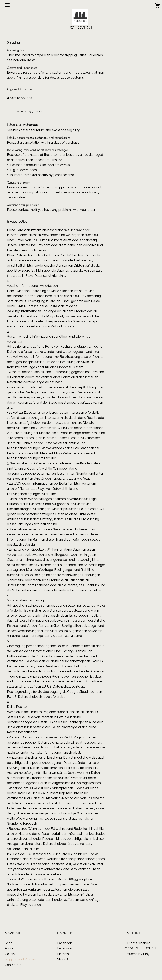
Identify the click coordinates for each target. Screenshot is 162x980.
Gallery (10, 954)
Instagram (65, 948)
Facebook (65, 943)
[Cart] (157, 6)
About (9, 948)
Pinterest (64, 954)
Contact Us (13, 965)
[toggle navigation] (7, 5)
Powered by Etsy (137, 954)
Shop (9, 943)
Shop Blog (65, 959)
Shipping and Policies (20, 959)
